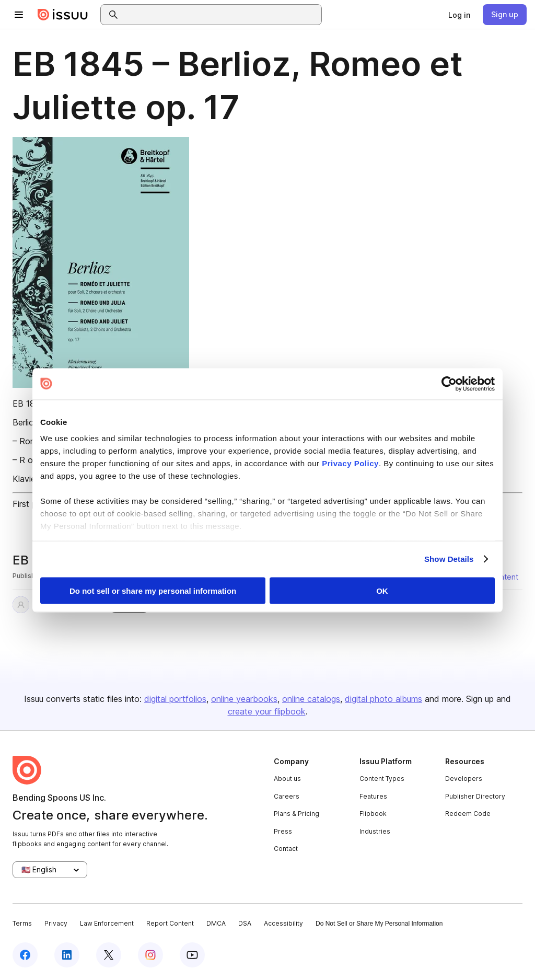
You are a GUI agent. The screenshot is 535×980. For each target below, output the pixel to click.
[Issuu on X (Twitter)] (109, 955)
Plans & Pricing (296, 814)
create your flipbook (267, 711)
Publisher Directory (475, 796)
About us (287, 779)
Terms (22, 923)
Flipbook (373, 814)
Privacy (56, 923)
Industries (375, 831)
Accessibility (283, 923)
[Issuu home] (63, 15)
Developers (464, 779)
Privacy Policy (350, 463)
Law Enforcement (107, 923)
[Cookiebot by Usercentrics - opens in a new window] (449, 384)
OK (382, 590)
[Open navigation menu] (19, 15)
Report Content (170, 923)
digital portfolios (175, 699)
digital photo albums (383, 699)
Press (283, 831)
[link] (459, 15)
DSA (245, 923)
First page (32, 504)
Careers (287, 796)
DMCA (216, 923)
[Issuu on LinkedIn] (67, 955)
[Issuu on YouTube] (192, 955)
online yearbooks (244, 699)
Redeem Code (468, 814)
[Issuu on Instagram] (150, 955)
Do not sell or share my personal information (153, 590)
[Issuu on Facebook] (25, 955)
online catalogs (311, 699)
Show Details (449, 559)
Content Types (382, 779)
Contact (286, 849)
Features (373, 796)
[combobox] (220, 15)
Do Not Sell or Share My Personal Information (379, 924)
